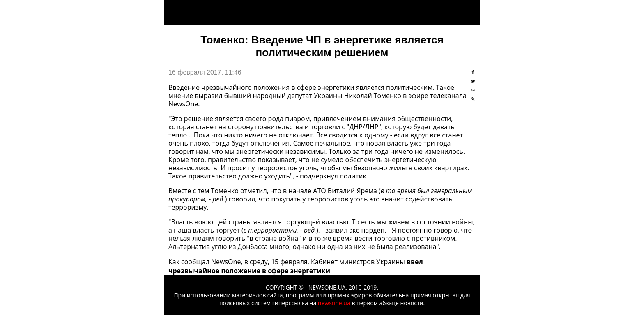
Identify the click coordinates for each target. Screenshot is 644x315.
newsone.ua (334, 303)
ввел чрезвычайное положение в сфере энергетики (296, 266)
